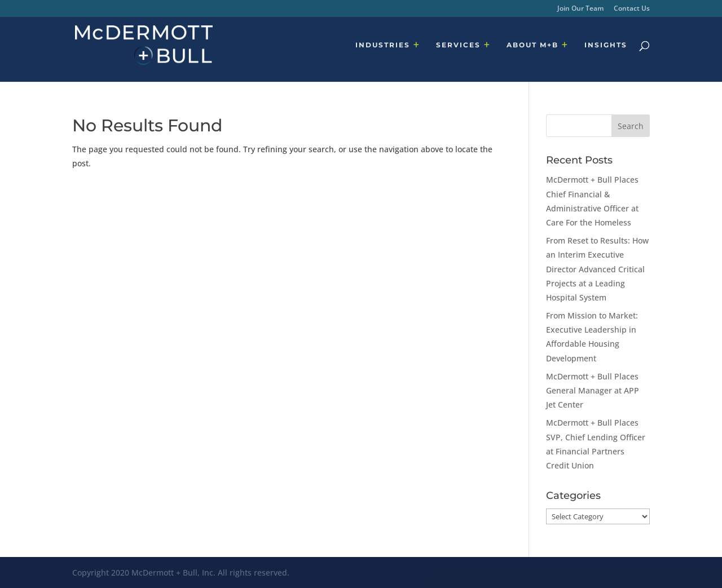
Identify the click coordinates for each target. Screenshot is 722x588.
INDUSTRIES (383, 45)
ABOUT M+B (532, 45)
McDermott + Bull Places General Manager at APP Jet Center (593, 390)
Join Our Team (580, 9)
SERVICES (458, 45)
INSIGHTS (606, 45)
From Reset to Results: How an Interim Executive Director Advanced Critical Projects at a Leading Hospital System (597, 269)
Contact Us (632, 9)
